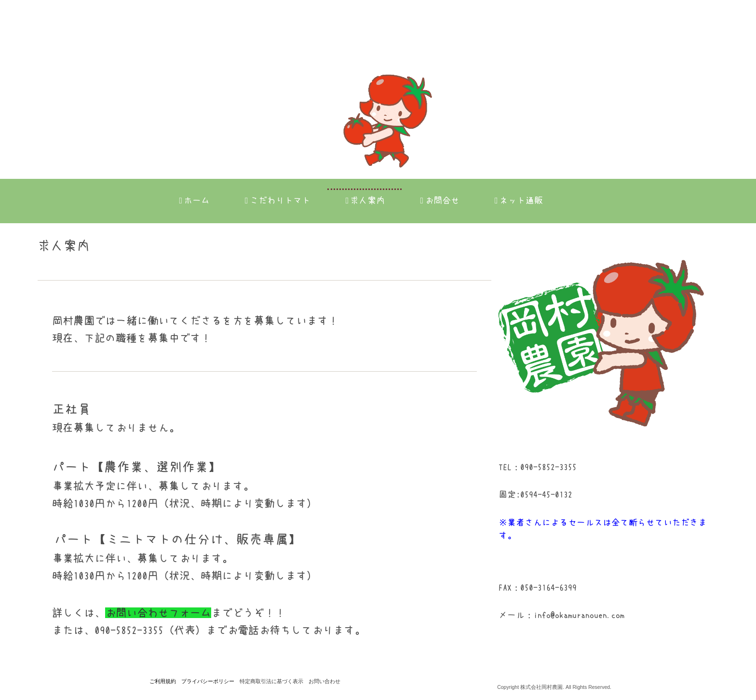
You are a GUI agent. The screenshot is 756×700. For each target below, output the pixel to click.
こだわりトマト (278, 201)
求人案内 (365, 201)
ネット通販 (519, 201)
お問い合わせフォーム (158, 613)
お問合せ (440, 201)
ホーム (194, 201)
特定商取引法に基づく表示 (271, 681)
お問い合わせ (324, 681)
